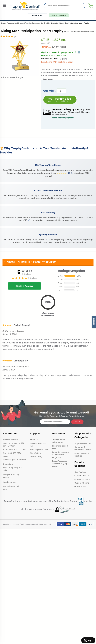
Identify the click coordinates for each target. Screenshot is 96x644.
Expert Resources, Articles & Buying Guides (60, 464)
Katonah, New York (11, 486)
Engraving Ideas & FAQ (60, 447)
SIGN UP (77, 422)
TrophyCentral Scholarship (58, 441)
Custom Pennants (82, 479)
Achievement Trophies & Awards (27, 23)
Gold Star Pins (80, 487)
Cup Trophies (80, 472)
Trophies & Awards (83, 443)
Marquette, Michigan (12, 474)
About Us (34, 440)
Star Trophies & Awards (49, 23)
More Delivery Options (63, 118)
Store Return (35, 453)
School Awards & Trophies (82, 455)
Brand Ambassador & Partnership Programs (61, 455)
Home (3, 23)
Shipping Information (39, 450)
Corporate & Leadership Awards (83, 448)
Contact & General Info (38, 445)
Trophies (10, 23)
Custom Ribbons (82, 483)
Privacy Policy (36, 457)
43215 (65, 114)
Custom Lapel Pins (82, 476)
